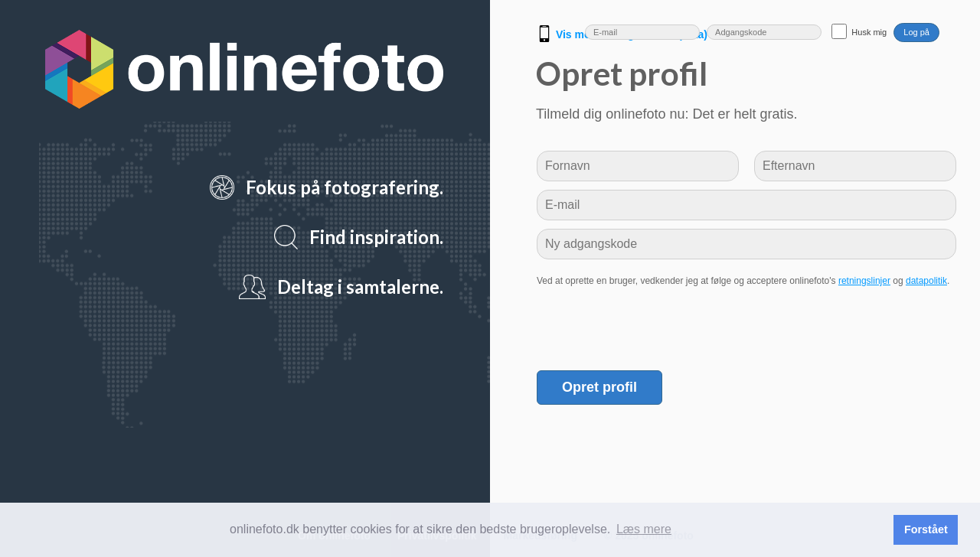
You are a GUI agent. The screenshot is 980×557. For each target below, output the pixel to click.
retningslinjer (864, 281)
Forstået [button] (926, 529)
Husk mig (869, 32)
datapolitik (926, 281)
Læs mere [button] (644, 529)
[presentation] (653, 324)
